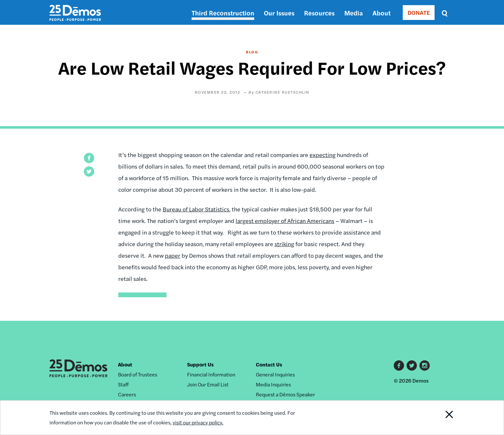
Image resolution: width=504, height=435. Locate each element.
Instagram (425, 366)
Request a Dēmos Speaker (285, 394)
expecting (323, 155)
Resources (319, 13)
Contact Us (269, 364)
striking (284, 244)
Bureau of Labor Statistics (196, 209)
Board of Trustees (138, 374)
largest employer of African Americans (285, 221)
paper (173, 255)
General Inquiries (275, 374)
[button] (89, 158)
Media (354, 13)
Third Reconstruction (223, 13)
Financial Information (211, 374)
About (382, 13)
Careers (127, 394)
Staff (123, 384)
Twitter (412, 366)
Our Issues (279, 13)
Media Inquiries (273, 384)
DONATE (419, 12)
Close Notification (441, 418)
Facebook (399, 366)
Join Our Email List (208, 384)
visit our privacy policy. (198, 422)
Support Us (200, 364)
